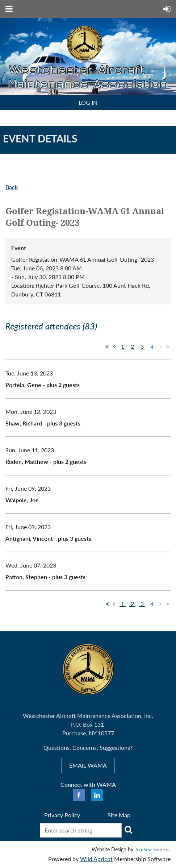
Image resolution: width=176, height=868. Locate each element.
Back (12, 187)
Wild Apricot (96, 859)
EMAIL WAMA (88, 765)
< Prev (114, 346)
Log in (88, 102)
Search (129, 830)
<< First (107, 346)
